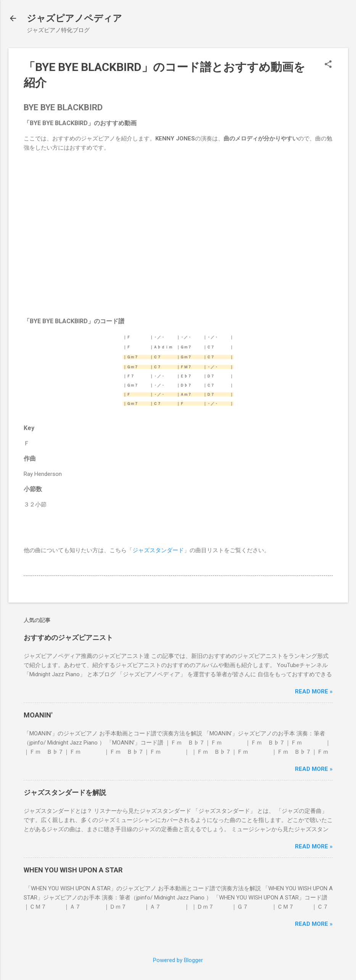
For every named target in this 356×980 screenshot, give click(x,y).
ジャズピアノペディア (74, 18)
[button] (328, 65)
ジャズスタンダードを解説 (65, 792)
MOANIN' (38, 715)
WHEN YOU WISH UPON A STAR (73, 870)
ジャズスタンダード (158, 550)
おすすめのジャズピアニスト (68, 637)
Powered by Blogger (178, 960)
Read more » (314, 691)
